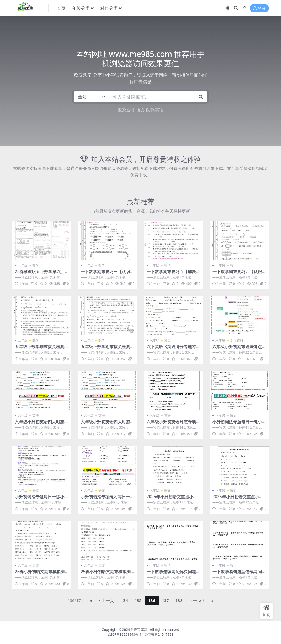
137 (165, 600)
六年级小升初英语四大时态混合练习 (42, 424)
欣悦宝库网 (139, 630)
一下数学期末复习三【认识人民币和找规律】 (107, 274)
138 (179, 600)
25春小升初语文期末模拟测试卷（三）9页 (40, 574)
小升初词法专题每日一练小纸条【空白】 (239, 424)
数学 (150, 110)
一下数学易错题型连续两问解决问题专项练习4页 (239, 574)
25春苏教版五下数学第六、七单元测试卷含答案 (40, 274)
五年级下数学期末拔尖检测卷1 (42, 349)
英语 (159, 110)
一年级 (89, 265)
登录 (259, 8)
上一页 (106, 600)
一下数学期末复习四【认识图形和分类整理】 (239, 274)
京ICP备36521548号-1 (125, 635)
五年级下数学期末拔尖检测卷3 (107, 349)
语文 (140, 110)
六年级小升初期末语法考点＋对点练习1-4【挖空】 (239, 349)
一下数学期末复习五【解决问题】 (173, 274)
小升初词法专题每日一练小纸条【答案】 (42, 499)
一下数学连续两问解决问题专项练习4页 (173, 574)
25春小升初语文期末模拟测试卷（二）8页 (106, 574)
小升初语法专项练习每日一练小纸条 (107, 499)
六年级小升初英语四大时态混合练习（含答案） (107, 424)
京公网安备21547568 (157, 635)
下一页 (197, 600)
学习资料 (237, 340)
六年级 (154, 340)
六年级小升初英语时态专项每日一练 (173, 424)
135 (138, 600)
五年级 (23, 265)
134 (124, 600)
